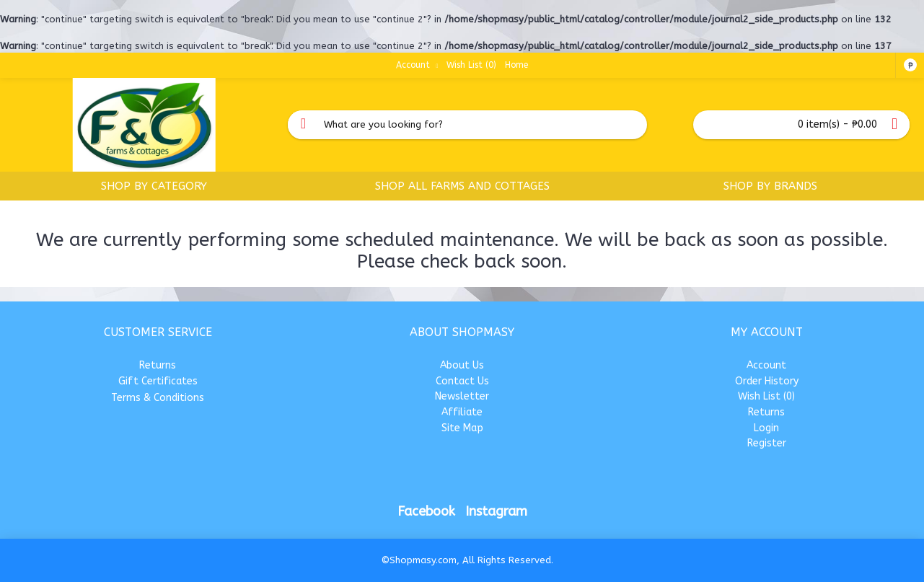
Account (766, 365)
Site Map (462, 428)
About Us (462, 365)
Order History (767, 381)
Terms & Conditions (158, 398)
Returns (158, 365)
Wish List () (766, 396)
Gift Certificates (158, 381)
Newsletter (462, 396)
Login (766, 428)
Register (767, 443)
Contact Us (462, 381)
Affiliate (462, 412)
